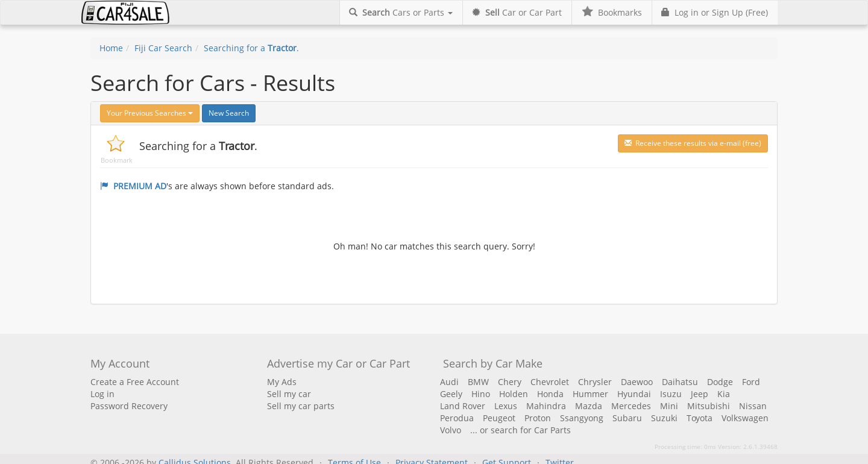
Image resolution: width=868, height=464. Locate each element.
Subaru (627, 418)
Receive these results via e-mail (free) (693, 143)
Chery (510, 382)
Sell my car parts (301, 406)
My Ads (282, 382)
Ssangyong (582, 418)
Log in (102, 394)
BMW (478, 382)
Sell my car (289, 394)
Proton (538, 418)
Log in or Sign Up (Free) (715, 12)
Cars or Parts (401, 12)
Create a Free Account (135, 382)
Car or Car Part (517, 12)
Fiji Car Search (163, 48)
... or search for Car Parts (520, 430)
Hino (481, 394)
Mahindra (546, 406)
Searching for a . (251, 48)
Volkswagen (745, 418)
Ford (751, 382)
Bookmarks (612, 12)
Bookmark (117, 160)
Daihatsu (680, 382)
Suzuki (664, 418)
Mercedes (631, 406)
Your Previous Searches (150, 113)
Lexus (506, 406)
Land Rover (463, 406)
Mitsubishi (709, 406)
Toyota (700, 418)
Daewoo (637, 382)
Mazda (589, 406)
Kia (724, 394)
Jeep (700, 394)
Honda (550, 394)
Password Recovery (129, 406)
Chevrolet (550, 382)
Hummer (590, 394)
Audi (449, 382)
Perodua (457, 418)
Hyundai (634, 394)
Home (111, 48)
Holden (514, 394)
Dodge (720, 382)
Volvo (451, 430)
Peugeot (499, 418)
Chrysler (595, 382)
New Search (229, 113)
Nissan (753, 406)
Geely (451, 394)
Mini (669, 406)
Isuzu (671, 394)
